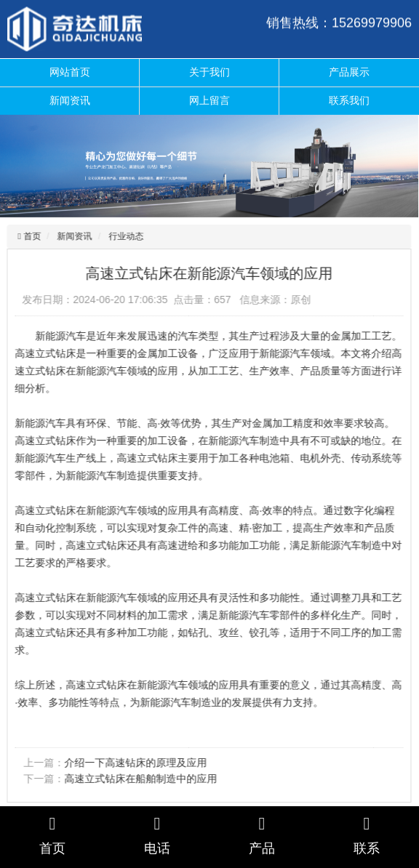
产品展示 (349, 72)
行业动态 (125, 236)
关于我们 (209, 72)
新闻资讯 (70, 100)
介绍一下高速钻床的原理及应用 (135, 763)
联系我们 (349, 100)
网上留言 (209, 100)
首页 (29, 236)
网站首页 (70, 72)
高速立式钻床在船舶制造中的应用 (140, 779)
